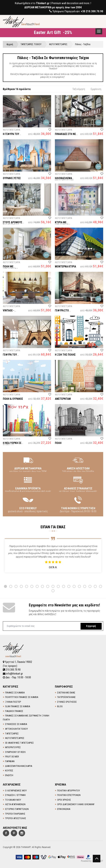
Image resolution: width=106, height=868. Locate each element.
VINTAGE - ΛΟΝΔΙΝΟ (14, 311)
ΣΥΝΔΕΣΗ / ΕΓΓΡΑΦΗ (15, 795)
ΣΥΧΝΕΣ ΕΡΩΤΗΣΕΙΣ (67, 701)
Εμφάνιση (96, 89)
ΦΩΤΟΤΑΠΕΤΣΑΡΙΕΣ (15, 738)
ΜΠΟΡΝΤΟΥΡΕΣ (13, 747)
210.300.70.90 (12, 670)
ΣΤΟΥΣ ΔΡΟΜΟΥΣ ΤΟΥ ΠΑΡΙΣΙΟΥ (13, 224)
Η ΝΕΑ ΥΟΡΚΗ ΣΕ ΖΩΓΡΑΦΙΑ (12, 445)
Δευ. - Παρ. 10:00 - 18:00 (17, 677)
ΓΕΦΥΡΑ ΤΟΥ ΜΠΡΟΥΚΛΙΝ (10, 356)
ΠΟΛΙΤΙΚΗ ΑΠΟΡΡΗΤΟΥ (69, 790)
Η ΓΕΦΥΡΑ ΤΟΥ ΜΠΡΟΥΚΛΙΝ (11, 136)
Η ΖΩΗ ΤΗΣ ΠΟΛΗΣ (65, 355)
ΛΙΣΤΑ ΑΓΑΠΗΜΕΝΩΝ (15, 804)
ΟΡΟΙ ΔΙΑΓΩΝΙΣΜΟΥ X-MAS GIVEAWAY (76, 804)
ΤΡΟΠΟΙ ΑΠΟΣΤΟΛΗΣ (16, 818)
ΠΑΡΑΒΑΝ (10, 761)
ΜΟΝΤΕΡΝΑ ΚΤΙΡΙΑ (65, 267)
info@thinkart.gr (13, 673)
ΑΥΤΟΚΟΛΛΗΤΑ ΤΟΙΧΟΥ (17, 728)
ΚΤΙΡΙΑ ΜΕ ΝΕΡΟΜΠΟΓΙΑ (63, 224)
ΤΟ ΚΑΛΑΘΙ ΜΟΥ (13, 799)
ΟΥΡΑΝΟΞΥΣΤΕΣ (12, 178)
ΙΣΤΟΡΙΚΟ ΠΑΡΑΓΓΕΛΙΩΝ (17, 809)
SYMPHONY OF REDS (15, 752)
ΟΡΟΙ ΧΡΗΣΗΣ (64, 799)
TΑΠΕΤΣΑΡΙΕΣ (12, 733)
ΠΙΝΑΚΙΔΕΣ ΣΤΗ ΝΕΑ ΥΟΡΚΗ (66, 136)
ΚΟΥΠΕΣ (9, 770)
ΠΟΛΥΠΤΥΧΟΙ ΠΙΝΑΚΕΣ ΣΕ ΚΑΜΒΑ (22, 697)
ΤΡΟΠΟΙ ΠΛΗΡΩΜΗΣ (15, 813)
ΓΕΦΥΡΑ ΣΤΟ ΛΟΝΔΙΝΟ (62, 312)
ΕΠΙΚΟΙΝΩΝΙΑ (64, 809)
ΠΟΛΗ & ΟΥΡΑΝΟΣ (13, 399)
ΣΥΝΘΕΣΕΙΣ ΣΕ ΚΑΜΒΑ (16, 724)
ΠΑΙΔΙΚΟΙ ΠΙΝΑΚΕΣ (14, 711)
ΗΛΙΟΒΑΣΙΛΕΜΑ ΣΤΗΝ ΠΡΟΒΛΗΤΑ (65, 180)
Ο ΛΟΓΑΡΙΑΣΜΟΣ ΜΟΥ (16, 790)
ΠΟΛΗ (58, 443)
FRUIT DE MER (12, 756)
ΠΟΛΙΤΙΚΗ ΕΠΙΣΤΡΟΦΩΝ (69, 795)
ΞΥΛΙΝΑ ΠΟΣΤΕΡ (13, 701)
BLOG (60, 706)
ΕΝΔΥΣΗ (9, 775)
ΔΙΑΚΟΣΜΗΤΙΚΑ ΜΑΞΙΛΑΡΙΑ (19, 766)
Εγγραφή (91, 626)
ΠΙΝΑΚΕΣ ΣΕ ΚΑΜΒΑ (15, 692)
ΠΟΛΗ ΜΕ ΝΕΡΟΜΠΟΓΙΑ (10, 268)
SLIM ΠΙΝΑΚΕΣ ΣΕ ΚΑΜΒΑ (18, 706)
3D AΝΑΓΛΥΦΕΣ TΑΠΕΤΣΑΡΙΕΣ (19, 742)
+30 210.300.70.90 (92, 11)
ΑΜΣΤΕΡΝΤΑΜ (63, 399)
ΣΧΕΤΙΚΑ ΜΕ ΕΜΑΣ (66, 692)
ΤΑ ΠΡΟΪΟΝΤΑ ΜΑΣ (66, 697)
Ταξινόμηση (79, 89)
